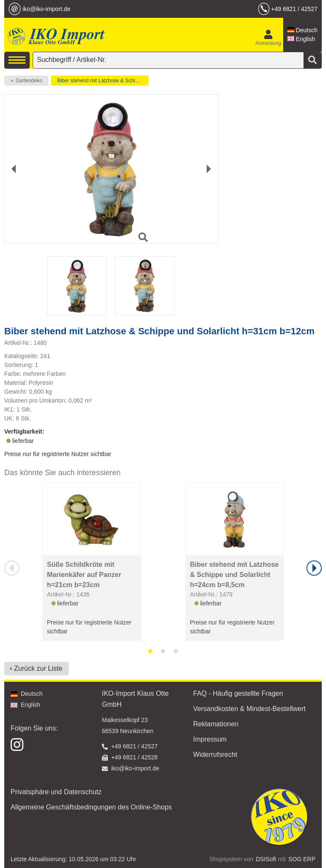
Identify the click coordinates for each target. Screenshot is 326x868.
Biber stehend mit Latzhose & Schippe (100, 81)
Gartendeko (29, 81)
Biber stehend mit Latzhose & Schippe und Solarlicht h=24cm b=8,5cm (235, 575)
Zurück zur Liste (38, 668)
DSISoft (266, 859)
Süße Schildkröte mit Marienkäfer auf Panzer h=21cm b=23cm (84, 575)
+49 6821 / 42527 (294, 9)
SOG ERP (302, 859)
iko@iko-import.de (46, 9)
